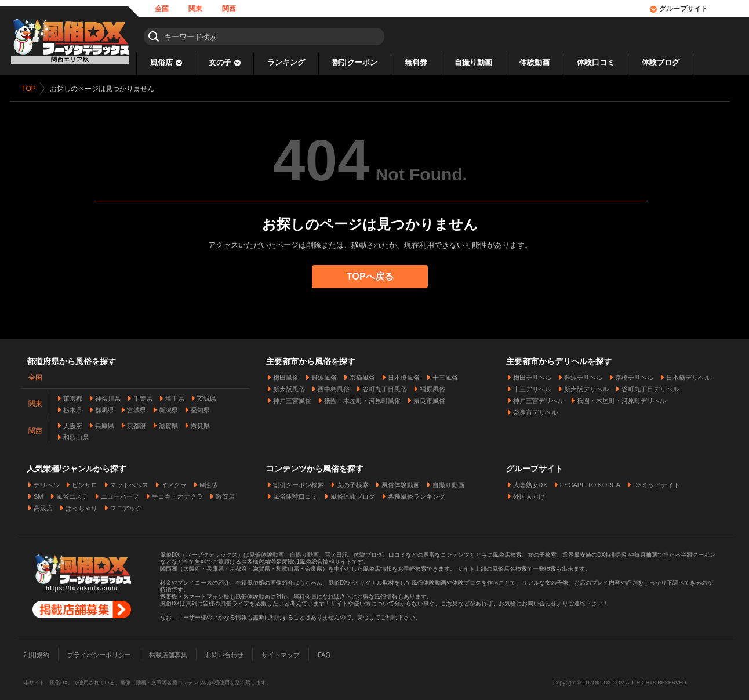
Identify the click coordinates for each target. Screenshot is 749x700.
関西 (229, 9)
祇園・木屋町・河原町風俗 (362, 397)
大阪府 (73, 422)
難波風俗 (324, 373)
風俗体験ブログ (353, 492)
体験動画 (535, 62)
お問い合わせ (224, 651)
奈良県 (200, 422)
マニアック (126, 504)
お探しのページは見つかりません (106, 89)
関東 (195, 9)
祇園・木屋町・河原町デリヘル (621, 397)
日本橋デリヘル (688, 373)
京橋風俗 (362, 373)
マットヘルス (129, 481)
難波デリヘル (583, 373)
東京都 (73, 394)
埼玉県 (175, 394)
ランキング (286, 62)
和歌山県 (76, 433)
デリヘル (46, 481)
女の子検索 (353, 481)
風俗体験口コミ (295, 492)
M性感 (208, 481)
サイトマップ (281, 651)
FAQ (324, 651)
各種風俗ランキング (417, 492)
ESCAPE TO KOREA (590, 481)
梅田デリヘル (532, 373)
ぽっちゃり (81, 504)
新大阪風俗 (289, 385)
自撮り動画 (473, 62)
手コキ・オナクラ (177, 492)
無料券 (416, 62)
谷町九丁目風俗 (385, 385)
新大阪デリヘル (586, 385)
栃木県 (73, 406)
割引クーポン (355, 62)
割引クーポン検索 (299, 481)
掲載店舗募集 (168, 651)
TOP (33, 89)
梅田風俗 (286, 373)
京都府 (137, 422)
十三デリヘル (532, 385)
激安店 (225, 492)
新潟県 (168, 406)
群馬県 (105, 406)
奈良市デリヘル (535, 408)
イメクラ (174, 481)
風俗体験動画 (401, 481)
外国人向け (529, 492)
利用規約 (37, 651)
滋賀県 (168, 422)
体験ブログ (661, 62)
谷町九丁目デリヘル (650, 385)
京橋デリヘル (634, 373)
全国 (162, 9)
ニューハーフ (120, 492)
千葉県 (143, 394)
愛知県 (200, 406)
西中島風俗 (334, 385)
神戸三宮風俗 (292, 397)
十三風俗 (445, 373)
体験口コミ (596, 62)
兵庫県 (105, 422)
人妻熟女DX (530, 481)
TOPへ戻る (375, 276)
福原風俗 (432, 385)
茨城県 (207, 394)
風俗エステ (72, 492)
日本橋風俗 (404, 373)
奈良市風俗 (429, 397)
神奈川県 (108, 394)
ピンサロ (85, 481)
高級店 (43, 504)
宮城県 (137, 406)
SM (39, 492)
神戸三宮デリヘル (539, 397)
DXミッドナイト (657, 481)
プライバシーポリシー (99, 651)
